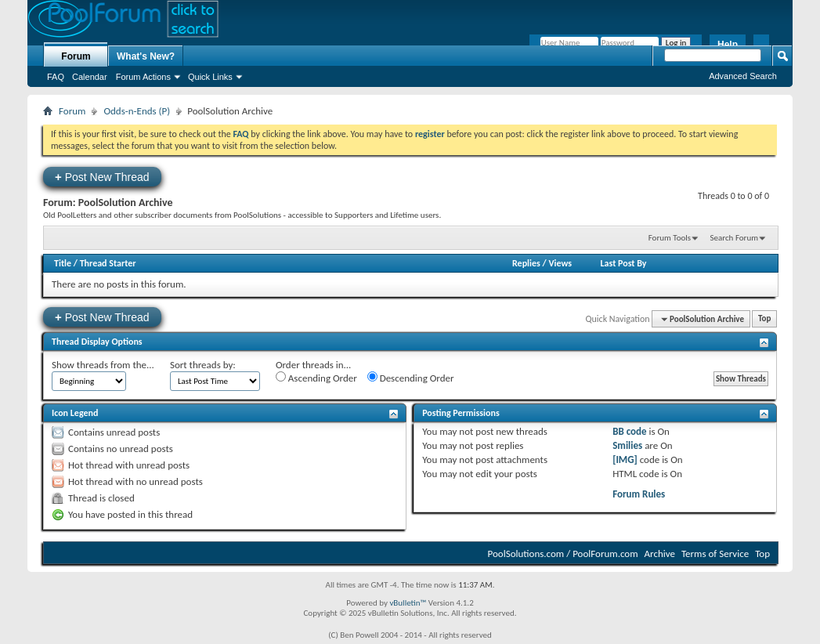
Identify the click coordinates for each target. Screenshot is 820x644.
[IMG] (625, 459)
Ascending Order (316, 378)
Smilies (627, 445)
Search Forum (735, 238)
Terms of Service (715, 554)
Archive (660, 554)
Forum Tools (670, 238)
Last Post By (624, 263)
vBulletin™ (408, 603)
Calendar (90, 77)
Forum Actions (143, 77)
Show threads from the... (103, 365)
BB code (629, 431)
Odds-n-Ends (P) (137, 111)
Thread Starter (108, 263)
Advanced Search (743, 76)
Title (63, 263)
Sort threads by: (203, 365)
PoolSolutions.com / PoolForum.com (563, 554)
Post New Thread (102, 177)
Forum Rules (639, 494)
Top (764, 319)
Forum (76, 56)
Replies (526, 263)
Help (728, 45)
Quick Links (210, 77)
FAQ (56, 77)
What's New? (146, 56)
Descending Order (411, 378)
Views (560, 263)
